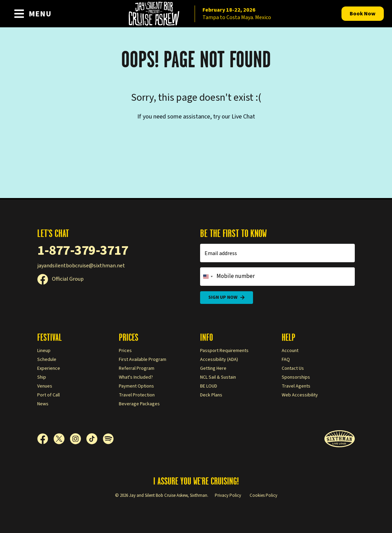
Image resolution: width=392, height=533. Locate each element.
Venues (45, 386)
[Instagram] (78, 439)
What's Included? (136, 377)
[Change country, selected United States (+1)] (208, 277)
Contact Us (293, 368)
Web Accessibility (300, 395)
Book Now (363, 14)
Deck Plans (211, 395)
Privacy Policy (228, 495)
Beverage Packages (139, 404)
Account (290, 351)
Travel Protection (137, 395)
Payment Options (136, 386)
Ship (42, 377)
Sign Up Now (227, 298)
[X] (62, 439)
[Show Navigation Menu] (33, 14)
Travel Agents (296, 386)
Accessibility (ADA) (219, 360)
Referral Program (137, 368)
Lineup (44, 351)
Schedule (47, 360)
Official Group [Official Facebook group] (60, 279)
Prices (125, 351)
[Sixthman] (340, 439)
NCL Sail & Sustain (218, 377)
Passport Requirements (224, 351)
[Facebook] (45, 439)
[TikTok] (95, 439)
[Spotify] (108, 439)
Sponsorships (296, 377)
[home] (196, 14)
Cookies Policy (263, 495)
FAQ (286, 360)
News (43, 404)
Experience (49, 368)
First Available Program (143, 360)
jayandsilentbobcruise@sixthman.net (81, 266)
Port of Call (48, 395)
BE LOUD (209, 386)
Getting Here (213, 368)
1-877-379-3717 (83, 250)
